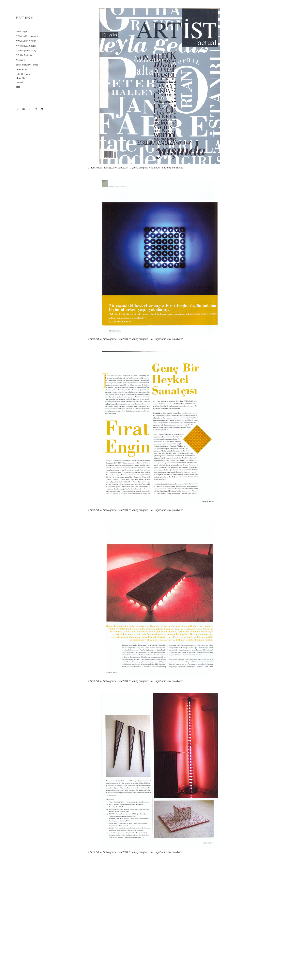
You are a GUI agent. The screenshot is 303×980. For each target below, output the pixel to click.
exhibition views (24, 74)
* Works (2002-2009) (26, 50)
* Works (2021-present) (27, 36)
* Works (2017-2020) (26, 41)
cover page (21, 32)
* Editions (21, 60)
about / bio (21, 78)
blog (18, 87)
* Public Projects (24, 55)
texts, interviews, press (27, 65)
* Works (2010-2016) (26, 46)
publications (22, 69)
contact (19, 82)
